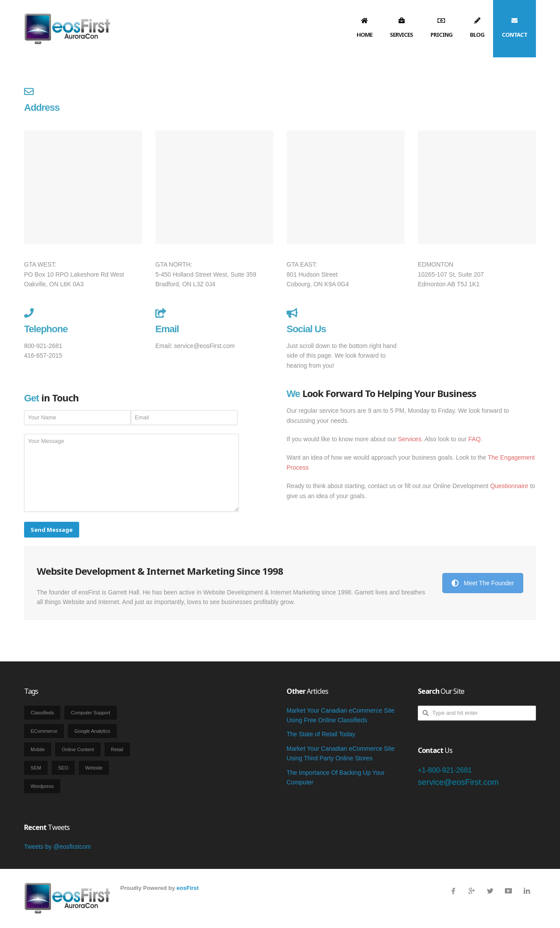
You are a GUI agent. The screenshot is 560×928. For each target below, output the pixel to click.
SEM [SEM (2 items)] (36, 768)
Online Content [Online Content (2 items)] (78, 749)
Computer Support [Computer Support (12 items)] (91, 713)
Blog (477, 35)
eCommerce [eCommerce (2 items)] (44, 731)
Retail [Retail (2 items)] (117, 749)
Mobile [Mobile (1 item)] (38, 749)
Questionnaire (509, 486)
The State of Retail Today (321, 734)
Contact (514, 35)
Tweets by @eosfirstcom (58, 847)
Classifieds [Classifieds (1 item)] (42, 713)
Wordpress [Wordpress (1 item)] (42, 786)
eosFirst (188, 888)
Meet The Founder (483, 583)
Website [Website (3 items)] (94, 768)
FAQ (475, 439)
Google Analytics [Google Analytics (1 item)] (92, 731)
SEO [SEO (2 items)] (63, 768)
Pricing (441, 35)
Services (401, 35)
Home (364, 35)
